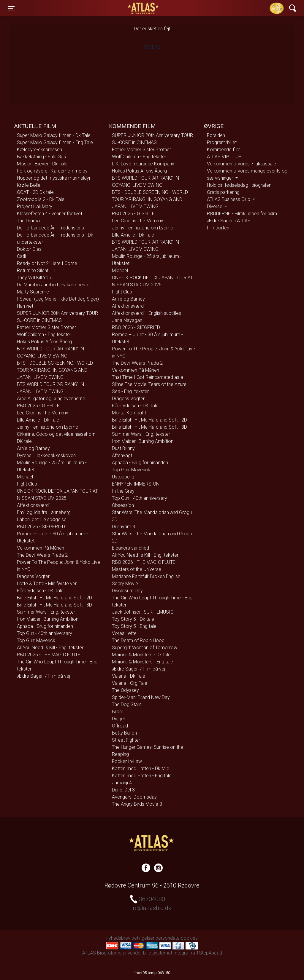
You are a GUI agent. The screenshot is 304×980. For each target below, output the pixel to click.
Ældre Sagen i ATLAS (229, 221)
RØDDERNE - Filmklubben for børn (242, 214)
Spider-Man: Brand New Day (141, 697)
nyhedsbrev (118, 938)
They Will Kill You (34, 278)
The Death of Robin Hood (138, 640)
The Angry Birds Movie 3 (137, 804)
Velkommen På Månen (41, 548)
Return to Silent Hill (36, 270)
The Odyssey (125, 690)
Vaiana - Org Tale (130, 683)
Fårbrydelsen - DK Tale (40, 591)
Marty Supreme (33, 292)
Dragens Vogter (33, 576)
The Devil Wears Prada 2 (42, 555)
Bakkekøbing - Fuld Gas (41, 157)
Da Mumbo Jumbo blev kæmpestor (54, 285)
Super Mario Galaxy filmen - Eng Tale (55, 142)
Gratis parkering (223, 192)
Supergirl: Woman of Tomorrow (145, 648)
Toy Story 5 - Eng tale (134, 626)
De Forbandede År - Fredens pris (50, 228)
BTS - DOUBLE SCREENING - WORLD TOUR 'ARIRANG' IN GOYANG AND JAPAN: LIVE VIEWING (55, 370)
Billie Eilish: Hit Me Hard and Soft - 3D (54, 605)
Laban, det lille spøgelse (42, 519)
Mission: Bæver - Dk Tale (42, 164)
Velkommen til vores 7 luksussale (242, 164)
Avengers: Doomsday (134, 797)
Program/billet (222, 142)
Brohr (118, 712)
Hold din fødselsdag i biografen (239, 185)
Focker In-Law (127, 761)
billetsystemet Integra (166, 953)
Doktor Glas (29, 249)
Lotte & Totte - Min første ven (47, 584)
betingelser (143, 938)
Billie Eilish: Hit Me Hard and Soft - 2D (54, 598)
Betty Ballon (124, 733)
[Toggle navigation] (11, 8)
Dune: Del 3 (123, 790)
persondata (168, 938)
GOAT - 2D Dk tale (35, 192)
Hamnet (25, 306)
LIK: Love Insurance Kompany (143, 164)
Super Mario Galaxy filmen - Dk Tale (54, 135)
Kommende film (224, 150)
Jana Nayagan (127, 320)
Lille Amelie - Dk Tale (38, 420)
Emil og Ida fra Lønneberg (44, 512)
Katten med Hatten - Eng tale (142, 776)
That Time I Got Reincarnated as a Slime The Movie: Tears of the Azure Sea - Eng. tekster (149, 384)
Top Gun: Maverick (36, 640)
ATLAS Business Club (229, 199)
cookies (189, 938)
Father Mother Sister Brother (46, 327)
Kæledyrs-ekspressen (39, 150)
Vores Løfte (124, 633)
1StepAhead (209, 953)
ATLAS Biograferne (144, 8)
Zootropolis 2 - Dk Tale (41, 199)
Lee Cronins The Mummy (43, 413)
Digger (119, 719)
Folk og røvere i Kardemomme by (52, 171)
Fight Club (27, 484)
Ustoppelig (123, 477)
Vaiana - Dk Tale (129, 676)
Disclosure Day (127, 591)
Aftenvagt (122, 455)
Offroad (120, 726)
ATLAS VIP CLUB (224, 157)
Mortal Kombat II (130, 413)
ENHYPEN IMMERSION (136, 484)
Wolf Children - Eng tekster (44, 335)
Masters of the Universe (137, 569)
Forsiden (216, 135)
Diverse (215, 206)
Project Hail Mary (35, 206)
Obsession (123, 505)
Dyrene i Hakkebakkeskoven (46, 455)
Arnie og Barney (33, 448)
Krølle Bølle (29, 185)
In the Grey (123, 491)
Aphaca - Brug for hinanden (45, 626)
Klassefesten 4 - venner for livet (50, 214)
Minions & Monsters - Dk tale (141, 655)
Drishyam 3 (123, 527)
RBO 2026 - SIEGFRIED (41, 527)
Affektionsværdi (33, 505)
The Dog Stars (127, 704)
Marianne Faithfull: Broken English (146, 576)
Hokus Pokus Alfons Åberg (44, 342)
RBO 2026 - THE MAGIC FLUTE (49, 655)
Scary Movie (125, 584)
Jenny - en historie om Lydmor (48, 427)
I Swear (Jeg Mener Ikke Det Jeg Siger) (58, 299)
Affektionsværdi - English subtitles (147, 313)
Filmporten (218, 228)
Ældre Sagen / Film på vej (43, 676)
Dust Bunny (123, 448)
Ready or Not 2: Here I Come (47, 263)
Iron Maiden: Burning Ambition (48, 619)
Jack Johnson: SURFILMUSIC (143, 612)
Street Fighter (126, 740)
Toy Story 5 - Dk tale (133, 619)
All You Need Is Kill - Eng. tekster (50, 648)
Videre (152, 47)
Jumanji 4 (122, 783)
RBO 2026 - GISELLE (38, 406)
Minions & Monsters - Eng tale (142, 662)
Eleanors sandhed (130, 548)
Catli (21, 256)
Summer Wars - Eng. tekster (46, 612)
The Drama (28, 221)
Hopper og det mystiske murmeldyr (54, 178)
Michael (25, 477)
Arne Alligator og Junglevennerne (51, 399)
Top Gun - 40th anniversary (45, 633)
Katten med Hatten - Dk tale (141, 768)
